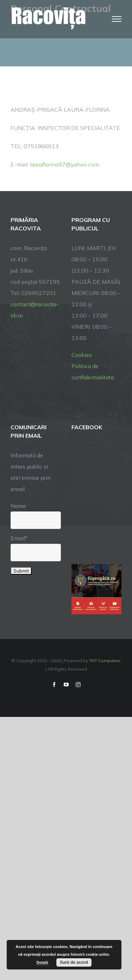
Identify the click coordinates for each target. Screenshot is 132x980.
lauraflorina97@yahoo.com (64, 164)
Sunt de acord (74, 962)
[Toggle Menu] (117, 19)
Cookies (82, 355)
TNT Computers (105, 661)
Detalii (42, 962)
